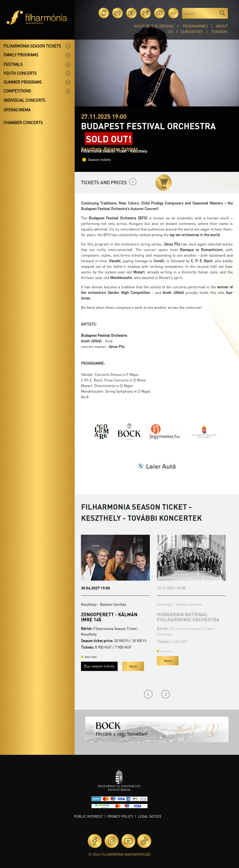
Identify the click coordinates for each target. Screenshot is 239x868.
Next (165, 694)
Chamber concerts (23, 123)
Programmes (195, 26)
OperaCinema (17, 110)
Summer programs (23, 82)
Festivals (13, 64)
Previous (148, 694)
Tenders (219, 32)
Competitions (17, 91)
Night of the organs (154, 26)
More (133, 666)
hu (174, 13)
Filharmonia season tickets (32, 46)
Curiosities (192, 32)
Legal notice (150, 816)
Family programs (21, 55)
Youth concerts (20, 73)
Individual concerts (24, 100)
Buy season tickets (99, 666)
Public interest (88, 816)
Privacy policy (120, 816)
